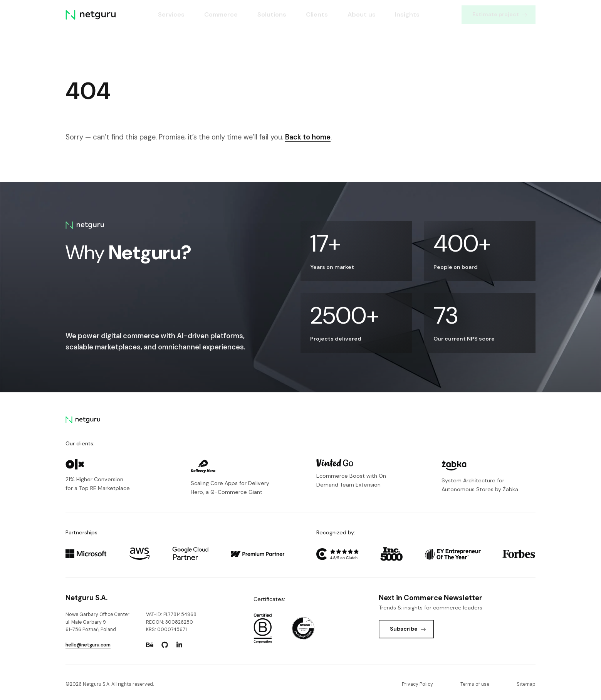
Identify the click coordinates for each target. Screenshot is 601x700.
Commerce (221, 14)
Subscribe (408, 629)
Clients (317, 14)
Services (171, 14)
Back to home (308, 137)
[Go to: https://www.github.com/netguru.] (165, 645)
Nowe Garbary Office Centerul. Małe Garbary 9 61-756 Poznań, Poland (97, 622)
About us (362, 14)
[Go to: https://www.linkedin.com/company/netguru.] (180, 645)
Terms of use (475, 684)
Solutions (272, 14)
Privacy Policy (417, 684)
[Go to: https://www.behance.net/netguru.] (150, 645)
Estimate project (500, 14)
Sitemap (526, 684)
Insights (408, 14)
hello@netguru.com (88, 645)
